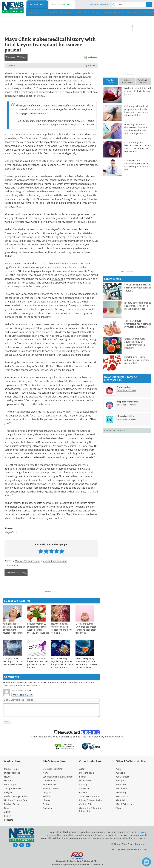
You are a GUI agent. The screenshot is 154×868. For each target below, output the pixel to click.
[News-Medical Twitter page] (22, 845)
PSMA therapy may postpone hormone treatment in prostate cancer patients (86, 663)
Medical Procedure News (28, 561)
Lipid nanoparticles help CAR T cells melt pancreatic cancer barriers (38, 663)
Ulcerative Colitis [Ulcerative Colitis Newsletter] (125, 416)
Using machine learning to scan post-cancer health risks (14, 661)
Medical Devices (12, 804)
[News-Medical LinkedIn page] (28, 845)
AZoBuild (120, 800)
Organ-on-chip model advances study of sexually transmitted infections (135, 343)
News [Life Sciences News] (46, 773)
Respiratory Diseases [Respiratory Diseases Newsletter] (127, 402)
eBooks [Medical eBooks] (8, 812)
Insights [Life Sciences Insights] (47, 792)
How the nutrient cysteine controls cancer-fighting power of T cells (62, 628)
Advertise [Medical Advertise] (84, 788)
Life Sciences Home (62, 5)
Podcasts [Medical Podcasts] (9, 820)
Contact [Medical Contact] (83, 792)
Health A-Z (9, 781)
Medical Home (37, 5)
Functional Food (12, 773)
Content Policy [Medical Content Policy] (86, 804)
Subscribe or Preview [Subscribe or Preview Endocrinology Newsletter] (126, 390)
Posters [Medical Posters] (8, 816)
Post (7, 721)
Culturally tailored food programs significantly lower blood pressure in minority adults (136, 111)
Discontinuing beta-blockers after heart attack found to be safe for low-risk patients (138, 147)
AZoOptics (121, 781)
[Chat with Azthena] (146, 862)
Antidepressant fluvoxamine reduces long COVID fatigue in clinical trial (137, 165)
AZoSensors (122, 788)
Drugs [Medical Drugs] (7, 808)
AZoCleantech (123, 777)
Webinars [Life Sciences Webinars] (48, 796)
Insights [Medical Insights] (8, 792)
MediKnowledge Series (16, 796)
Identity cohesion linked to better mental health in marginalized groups (138, 306)
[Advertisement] (51, 584)
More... (145, 12)
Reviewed (92, 57)
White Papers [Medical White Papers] (11, 785)
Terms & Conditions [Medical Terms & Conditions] (89, 796)
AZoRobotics (122, 785)
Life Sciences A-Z (51, 781)
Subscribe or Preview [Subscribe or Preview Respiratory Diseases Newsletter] (126, 405)
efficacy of (57, 279)
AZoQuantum (122, 796)
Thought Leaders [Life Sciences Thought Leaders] (51, 788)
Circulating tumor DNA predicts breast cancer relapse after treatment (86, 628)
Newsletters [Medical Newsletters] (85, 781)
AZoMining (121, 792)
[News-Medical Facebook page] (15, 845)
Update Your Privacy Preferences (129, 844)
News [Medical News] (7, 777)
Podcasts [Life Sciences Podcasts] (47, 808)
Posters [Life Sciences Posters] (47, 804)
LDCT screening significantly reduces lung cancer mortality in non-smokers (62, 663)
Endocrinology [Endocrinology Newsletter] (124, 387)
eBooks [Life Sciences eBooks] (46, 800)
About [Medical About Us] (82, 769)
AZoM (119, 769)
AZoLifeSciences (124, 804)
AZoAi (119, 808)
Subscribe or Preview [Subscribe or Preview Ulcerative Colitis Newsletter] (126, 419)
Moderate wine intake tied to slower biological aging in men (138, 91)
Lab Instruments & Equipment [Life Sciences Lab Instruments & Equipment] (58, 777)
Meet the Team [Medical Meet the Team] (87, 773)
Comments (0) (11, 566)
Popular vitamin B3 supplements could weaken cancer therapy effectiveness (38, 628)
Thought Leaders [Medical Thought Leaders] (13, 788)
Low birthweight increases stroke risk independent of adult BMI (138, 288)
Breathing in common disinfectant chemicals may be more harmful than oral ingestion (136, 129)
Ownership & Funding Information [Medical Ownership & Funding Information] (90, 810)
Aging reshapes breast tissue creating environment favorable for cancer (14, 628)
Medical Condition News (55, 561)
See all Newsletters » (115, 431)
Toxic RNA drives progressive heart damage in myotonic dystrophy (138, 324)
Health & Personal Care (16, 800)
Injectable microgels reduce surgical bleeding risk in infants (137, 360)
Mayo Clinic (12, 65)
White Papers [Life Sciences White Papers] (50, 785)
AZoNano (120, 773)
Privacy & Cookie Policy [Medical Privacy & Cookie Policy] (91, 800)
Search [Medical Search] (83, 777)
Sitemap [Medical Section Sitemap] (83, 785)
